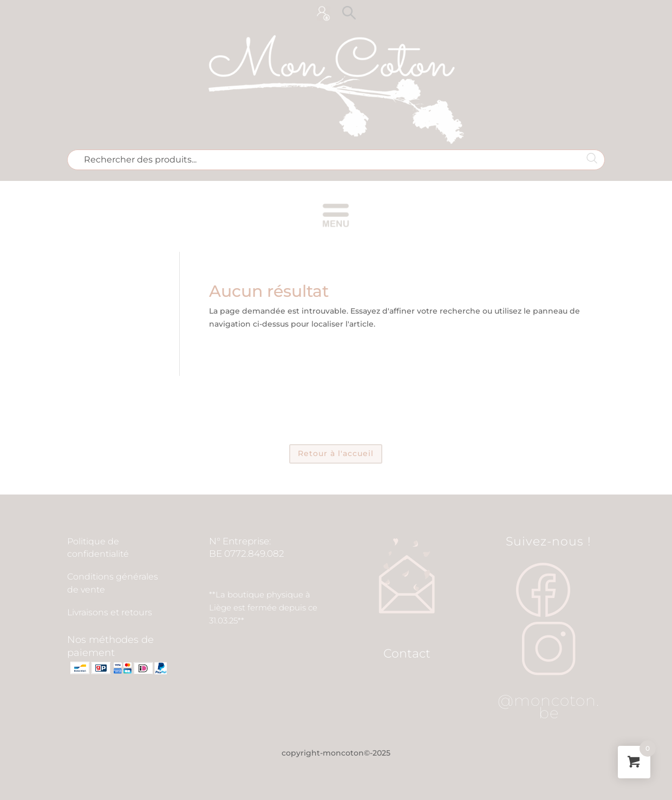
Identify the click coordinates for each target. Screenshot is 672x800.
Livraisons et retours (110, 612)
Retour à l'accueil (336, 453)
